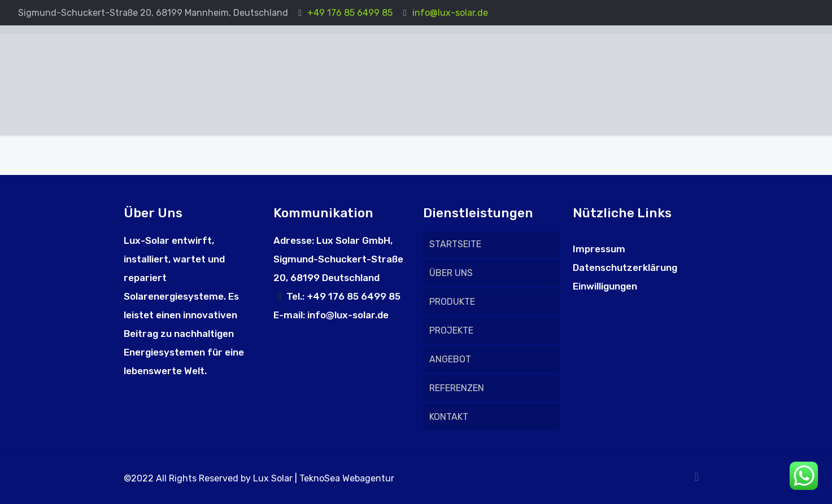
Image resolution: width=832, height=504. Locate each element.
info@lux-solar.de (450, 13)
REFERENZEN (457, 388)
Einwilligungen (605, 286)
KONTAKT (449, 417)
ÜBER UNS (451, 273)
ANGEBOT (450, 359)
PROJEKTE (451, 330)
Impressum (599, 249)
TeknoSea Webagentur (347, 478)
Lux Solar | (276, 478)
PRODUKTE (452, 302)
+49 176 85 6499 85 (350, 13)
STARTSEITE (455, 244)
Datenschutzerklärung (625, 268)
